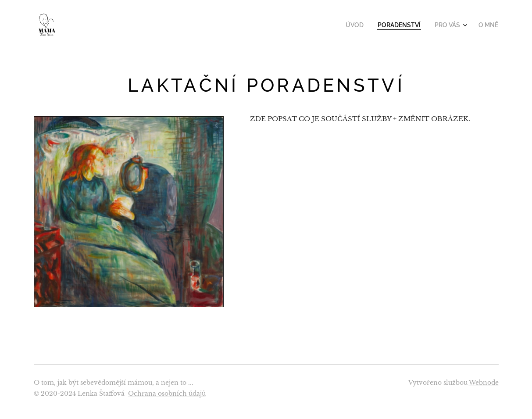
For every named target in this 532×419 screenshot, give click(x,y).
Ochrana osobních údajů (167, 394)
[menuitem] (365, 25)
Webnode (484, 383)
